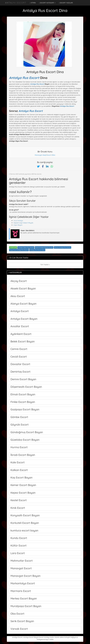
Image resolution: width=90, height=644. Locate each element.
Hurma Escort (19, 447)
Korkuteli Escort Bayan (25, 523)
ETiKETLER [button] (13, 247)
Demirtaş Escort (20, 372)
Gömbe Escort (19, 417)
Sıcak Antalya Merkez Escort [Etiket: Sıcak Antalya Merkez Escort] (44, 247)
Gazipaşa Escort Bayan (25, 409)
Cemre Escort (19, 349)
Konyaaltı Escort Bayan (25, 515)
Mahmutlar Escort (22, 561)
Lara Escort (18, 553)
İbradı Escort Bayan (23, 455)
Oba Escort (17, 614)
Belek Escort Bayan (23, 341)
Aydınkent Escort (21, 334)
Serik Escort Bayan (22, 621)
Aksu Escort (18, 296)
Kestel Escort (19, 500)
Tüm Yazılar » (45, 265)
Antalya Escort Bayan (24, 319)
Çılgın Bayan (18, 225)
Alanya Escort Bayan (24, 304)
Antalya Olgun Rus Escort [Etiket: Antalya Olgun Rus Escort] (26, 247)
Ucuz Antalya (18, 221)
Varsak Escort (19, 629)
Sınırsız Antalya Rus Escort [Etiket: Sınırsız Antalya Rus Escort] (62, 247)
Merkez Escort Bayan (24, 598)
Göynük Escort (20, 425)
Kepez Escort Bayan (23, 493)
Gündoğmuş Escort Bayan (27, 432)
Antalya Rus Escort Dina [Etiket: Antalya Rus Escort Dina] (37, 250)
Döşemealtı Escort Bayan (26, 387)
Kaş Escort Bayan (22, 477)
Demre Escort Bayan (23, 379)
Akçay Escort (19, 281)
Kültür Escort (19, 545)
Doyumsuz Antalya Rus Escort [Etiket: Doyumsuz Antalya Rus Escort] (19, 250)
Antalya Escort (16, 3)
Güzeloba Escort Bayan (25, 440)
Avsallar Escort (20, 326)
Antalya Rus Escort (24, 78)
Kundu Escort (19, 538)
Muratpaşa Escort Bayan (26, 606)
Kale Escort (18, 462)
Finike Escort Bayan (23, 402)
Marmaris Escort (21, 591)
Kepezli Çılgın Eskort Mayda (23, 223)
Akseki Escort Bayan (23, 288)
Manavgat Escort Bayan (26, 576)
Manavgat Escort (21, 568)
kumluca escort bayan (24, 530)
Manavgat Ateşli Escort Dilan (45, 155)
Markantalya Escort (23, 583)
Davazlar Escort (20, 364)
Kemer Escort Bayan (23, 485)
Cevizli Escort (19, 357)
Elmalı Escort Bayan (23, 394)
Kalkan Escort (19, 470)
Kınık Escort (18, 508)
